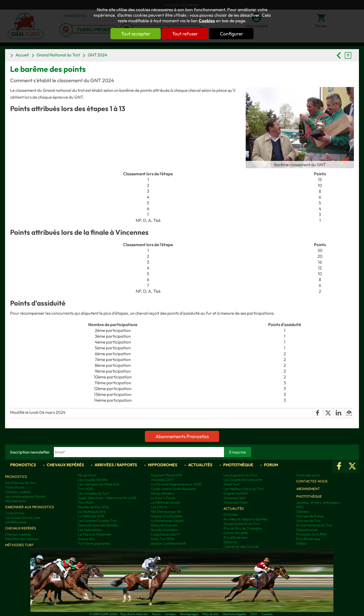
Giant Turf (231, 484)
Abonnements (16, 501)
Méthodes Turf (19, 545)
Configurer (232, 34)
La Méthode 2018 (91, 516)
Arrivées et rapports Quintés (245, 519)
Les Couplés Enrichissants (243, 480)
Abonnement (308, 489)
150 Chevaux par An (166, 512)
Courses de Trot (309, 521)
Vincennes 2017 (162, 480)
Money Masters (162, 493)
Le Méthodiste (16, 522)
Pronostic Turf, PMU (312, 534)
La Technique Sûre (92, 512)
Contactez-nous (312, 481)
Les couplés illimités (93, 480)
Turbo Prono (15, 487)
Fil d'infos (231, 515)
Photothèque (238, 465)
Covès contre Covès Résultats (173, 489)
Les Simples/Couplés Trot (97, 521)
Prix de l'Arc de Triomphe (243, 528)
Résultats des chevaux (22, 539)
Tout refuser (185, 34)
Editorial (230, 542)
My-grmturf (87, 475)
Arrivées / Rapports (116, 465)
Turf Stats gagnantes (94, 543)
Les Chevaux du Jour (21, 483)
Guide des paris (308, 475)
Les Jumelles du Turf (93, 493)
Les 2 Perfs (159, 507)
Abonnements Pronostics (182, 436)
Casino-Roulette (236, 533)
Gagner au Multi (236, 493)
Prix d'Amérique (235, 537)
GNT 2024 (97, 55)
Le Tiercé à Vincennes (94, 534)
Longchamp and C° (165, 534)
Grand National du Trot (58, 55)
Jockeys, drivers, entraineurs (318, 502)
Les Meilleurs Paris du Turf (243, 489)
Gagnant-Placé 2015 (166, 475)
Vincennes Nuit (235, 498)
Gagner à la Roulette (166, 516)
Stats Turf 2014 (162, 539)
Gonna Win (86, 539)
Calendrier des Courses (241, 546)
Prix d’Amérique (308, 539)
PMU (300, 507)
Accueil (22, 55)
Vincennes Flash (235, 502)
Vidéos (301, 543)
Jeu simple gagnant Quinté (25, 496)
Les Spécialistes (90, 530)
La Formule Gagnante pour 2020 (176, 484)
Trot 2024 (86, 502)
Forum (271, 465)
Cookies (207, 21)
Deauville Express (164, 525)
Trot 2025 (85, 489)
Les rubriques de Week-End (99, 484)
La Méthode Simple (165, 502)
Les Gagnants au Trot (240, 475)
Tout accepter (135, 34)
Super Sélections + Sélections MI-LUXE (107, 498)
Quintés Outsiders (164, 530)
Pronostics (23, 465)
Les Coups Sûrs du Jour (23, 518)
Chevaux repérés (65, 465)
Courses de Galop (310, 516)
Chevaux (303, 512)
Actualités (200, 465)
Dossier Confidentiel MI (168, 543)
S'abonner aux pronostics (30, 507)
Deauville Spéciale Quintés (98, 525)
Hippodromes (163, 465)
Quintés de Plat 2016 (93, 507)
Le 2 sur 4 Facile (163, 498)
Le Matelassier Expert (167, 521)
